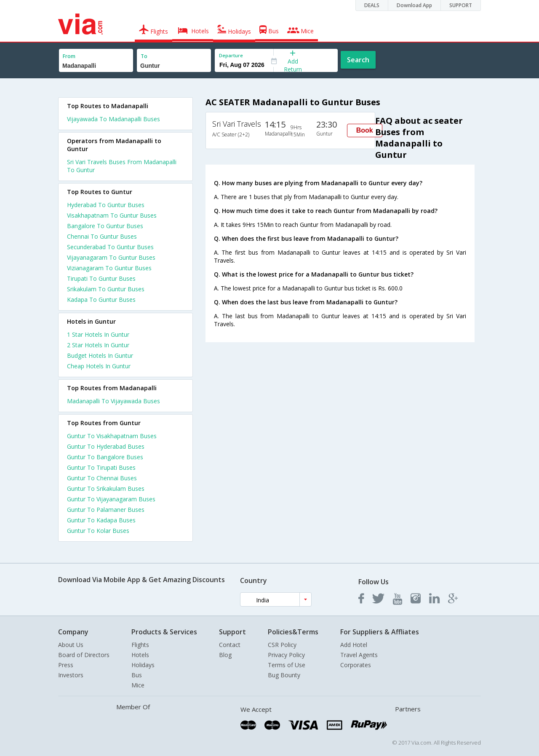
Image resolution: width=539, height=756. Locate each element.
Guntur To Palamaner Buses (106, 510)
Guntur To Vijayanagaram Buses (111, 499)
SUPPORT (461, 5)
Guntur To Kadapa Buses (101, 520)
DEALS (372, 5)
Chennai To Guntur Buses (102, 236)
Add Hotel (354, 645)
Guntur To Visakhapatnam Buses (112, 436)
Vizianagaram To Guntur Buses (109, 268)
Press (66, 665)
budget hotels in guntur (100, 355)
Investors (71, 675)
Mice (138, 685)
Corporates (356, 665)
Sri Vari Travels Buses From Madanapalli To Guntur (122, 166)
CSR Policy (282, 645)
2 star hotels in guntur (98, 345)
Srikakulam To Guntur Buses (106, 289)
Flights (140, 645)
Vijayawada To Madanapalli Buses (113, 119)
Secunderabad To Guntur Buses (110, 247)
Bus (137, 675)
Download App (414, 5)
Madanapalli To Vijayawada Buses (113, 401)
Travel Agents (359, 655)
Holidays (143, 665)
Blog (225, 655)
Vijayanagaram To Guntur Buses (111, 257)
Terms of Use (287, 665)
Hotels (140, 655)
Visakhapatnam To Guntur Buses (112, 215)
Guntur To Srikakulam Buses (106, 488)
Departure (231, 55)
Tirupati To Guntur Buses (101, 278)
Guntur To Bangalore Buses (105, 457)
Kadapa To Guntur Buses (101, 299)
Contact (230, 645)
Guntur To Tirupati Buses (101, 467)
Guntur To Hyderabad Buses (106, 446)
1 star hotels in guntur (98, 334)
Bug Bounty (284, 675)
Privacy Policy (286, 655)
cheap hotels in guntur (99, 366)
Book (365, 130)
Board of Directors (84, 655)
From (69, 56)
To (144, 56)
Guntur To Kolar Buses (98, 531)
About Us (71, 645)
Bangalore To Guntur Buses (105, 226)
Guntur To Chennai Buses (102, 478)
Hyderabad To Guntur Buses (106, 205)
